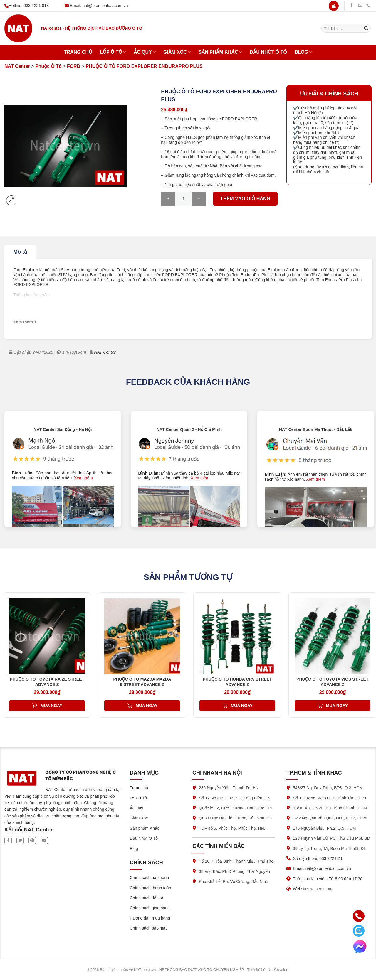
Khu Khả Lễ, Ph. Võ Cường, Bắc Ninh (234, 881)
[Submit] (366, 28)
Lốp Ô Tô (113, 52)
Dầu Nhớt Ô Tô (268, 52)
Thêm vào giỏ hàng (245, 199)
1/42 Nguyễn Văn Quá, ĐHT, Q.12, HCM (330, 818)
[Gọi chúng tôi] (368, 6)
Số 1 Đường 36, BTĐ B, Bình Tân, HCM (329, 798)
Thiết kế (254, 970)
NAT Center (17, 66)
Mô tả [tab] (20, 252)
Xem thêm (83, 478)
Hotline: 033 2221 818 (27, 6)
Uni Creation (278, 970)
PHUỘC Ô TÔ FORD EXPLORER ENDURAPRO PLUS (144, 66)
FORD (74, 66)
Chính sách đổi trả (147, 898)
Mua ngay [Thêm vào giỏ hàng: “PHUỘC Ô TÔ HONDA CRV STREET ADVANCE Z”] (242, 706)
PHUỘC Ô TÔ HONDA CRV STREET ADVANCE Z (237, 682)
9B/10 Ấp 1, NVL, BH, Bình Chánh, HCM (330, 808)
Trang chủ (78, 52)
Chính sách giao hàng (150, 908)
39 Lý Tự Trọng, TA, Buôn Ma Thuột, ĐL (329, 849)
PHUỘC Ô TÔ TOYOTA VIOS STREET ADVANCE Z (332, 682)
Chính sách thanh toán (151, 888)
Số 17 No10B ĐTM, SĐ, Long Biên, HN (235, 798)
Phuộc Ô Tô (48, 66)
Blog (303, 52)
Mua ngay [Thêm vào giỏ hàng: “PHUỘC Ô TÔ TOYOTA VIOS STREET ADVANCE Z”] (337, 706)
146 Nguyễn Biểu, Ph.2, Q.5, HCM (324, 828)
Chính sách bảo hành (149, 878)
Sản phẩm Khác (220, 52)
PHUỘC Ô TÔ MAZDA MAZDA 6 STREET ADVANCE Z (142, 682)
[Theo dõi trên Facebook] (352, 6)
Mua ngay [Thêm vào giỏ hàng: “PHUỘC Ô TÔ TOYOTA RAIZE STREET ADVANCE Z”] (51, 706)
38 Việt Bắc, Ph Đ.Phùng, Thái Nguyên (234, 871)
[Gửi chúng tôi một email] (360, 6)
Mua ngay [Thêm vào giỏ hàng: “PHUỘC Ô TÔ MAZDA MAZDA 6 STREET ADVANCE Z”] (147, 706)
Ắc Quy (145, 52)
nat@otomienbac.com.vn (105, 6)
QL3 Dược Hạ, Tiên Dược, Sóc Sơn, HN (236, 818)
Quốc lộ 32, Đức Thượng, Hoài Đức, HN (236, 808)
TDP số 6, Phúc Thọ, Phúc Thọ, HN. (232, 828)
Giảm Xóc (177, 52)
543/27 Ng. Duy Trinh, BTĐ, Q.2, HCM (328, 788)
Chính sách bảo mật (148, 928)
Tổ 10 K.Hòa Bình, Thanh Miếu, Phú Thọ (236, 861)
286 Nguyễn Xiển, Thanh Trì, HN (229, 788)
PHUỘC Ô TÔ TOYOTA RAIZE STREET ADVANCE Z (47, 682)
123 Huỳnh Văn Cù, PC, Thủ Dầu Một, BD (331, 838)
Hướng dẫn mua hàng (150, 918)
